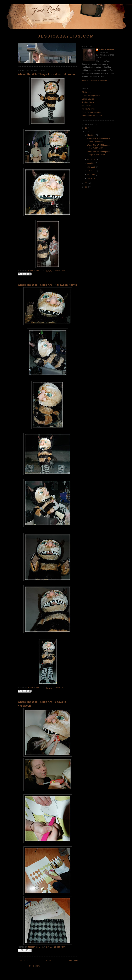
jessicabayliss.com (66, 36)
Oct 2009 (92, 159)
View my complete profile (95, 80)
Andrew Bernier (89, 109)
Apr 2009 (92, 171)
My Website (87, 92)
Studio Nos (87, 105)
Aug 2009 (92, 163)
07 (86, 187)
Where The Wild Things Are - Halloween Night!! (47, 285)
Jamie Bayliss (88, 99)
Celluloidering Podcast (92, 96)
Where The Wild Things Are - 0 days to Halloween (42, 704)
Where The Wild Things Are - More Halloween (46, 74)
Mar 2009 (92, 175)
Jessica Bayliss (107, 50)
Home (48, 961)
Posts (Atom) (35, 966)
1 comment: (59, 688)
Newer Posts (23, 961)
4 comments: (60, 271)
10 (86, 128)
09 (86, 132)
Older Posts (73, 961)
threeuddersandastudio (92, 115)
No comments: (60, 947)
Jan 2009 (92, 178)
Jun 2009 (92, 167)
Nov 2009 (92, 135)
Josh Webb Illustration (92, 112)
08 (86, 183)
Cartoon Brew (88, 102)
